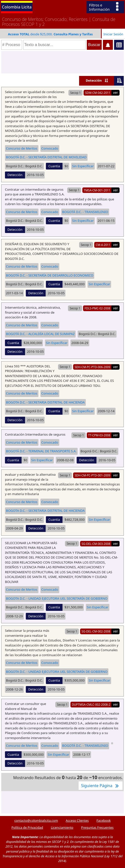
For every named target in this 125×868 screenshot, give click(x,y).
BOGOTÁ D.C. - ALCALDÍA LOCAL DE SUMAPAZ (40, 334)
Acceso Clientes (77, 820)
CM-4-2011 (103, 245)
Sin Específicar (83, 166)
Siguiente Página (101, 786)
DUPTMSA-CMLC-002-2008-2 (91, 704)
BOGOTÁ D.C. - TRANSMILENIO (85, 212)
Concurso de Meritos (22, 148)
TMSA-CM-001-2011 (97, 190)
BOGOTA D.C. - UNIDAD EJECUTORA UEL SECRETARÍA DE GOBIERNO (57, 598)
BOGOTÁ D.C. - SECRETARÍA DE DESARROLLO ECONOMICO (50, 275)
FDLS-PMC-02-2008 (97, 308)
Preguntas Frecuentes (97, 827)
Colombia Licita (17, 7)
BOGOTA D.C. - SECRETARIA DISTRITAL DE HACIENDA (45, 402)
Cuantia (54, 166)
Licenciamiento (62, 827)
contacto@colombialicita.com (36, 820)
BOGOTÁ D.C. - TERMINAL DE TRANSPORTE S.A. (41, 451)
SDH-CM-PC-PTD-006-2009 (93, 367)
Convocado (50, 148)
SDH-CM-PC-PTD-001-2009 (93, 475)
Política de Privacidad (27, 827)
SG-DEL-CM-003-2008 (96, 544)
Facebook (104, 820)
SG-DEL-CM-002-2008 (96, 631)
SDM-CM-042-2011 (98, 93)
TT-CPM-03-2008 (99, 435)
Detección (94, 80)
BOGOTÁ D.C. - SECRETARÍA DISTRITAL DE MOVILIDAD (46, 157)
